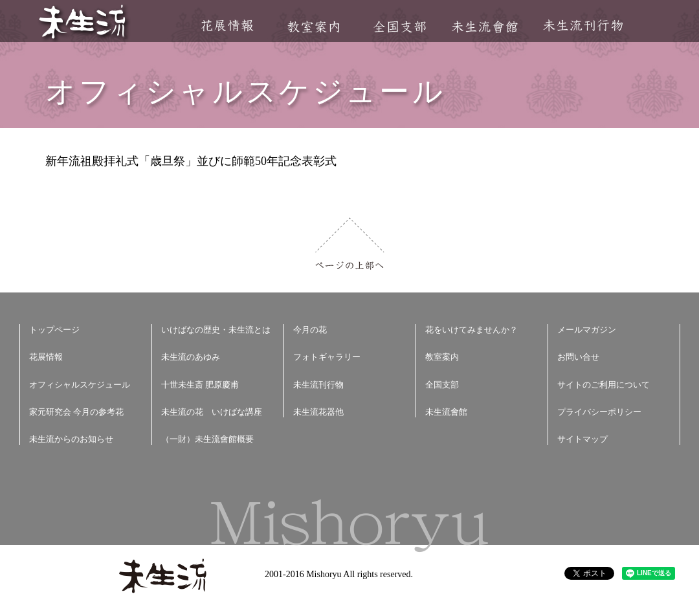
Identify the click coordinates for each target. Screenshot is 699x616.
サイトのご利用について (604, 385)
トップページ (54, 330)
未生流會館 (484, 27)
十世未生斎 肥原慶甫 (200, 385)
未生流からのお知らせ (71, 439)
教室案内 (313, 27)
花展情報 (227, 26)
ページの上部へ (350, 244)
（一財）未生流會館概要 (207, 439)
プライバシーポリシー (599, 412)
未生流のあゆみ (191, 357)
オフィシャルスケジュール (80, 385)
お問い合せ (578, 357)
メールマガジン (587, 330)
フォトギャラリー (327, 357)
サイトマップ (582, 439)
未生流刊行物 (583, 26)
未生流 (83, 23)
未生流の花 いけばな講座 (212, 412)
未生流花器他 (318, 412)
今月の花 (310, 330)
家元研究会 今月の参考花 (76, 412)
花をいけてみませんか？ (472, 330)
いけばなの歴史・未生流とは (216, 330)
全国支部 (399, 27)
